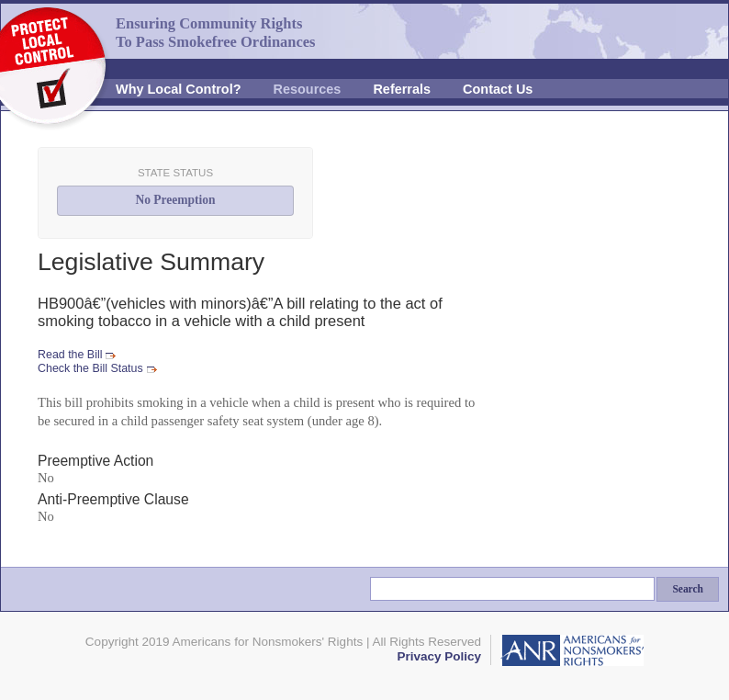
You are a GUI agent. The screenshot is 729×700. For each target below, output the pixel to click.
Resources (308, 89)
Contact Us (498, 89)
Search (688, 589)
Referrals (402, 89)
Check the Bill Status (90, 368)
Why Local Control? (179, 89)
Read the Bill (70, 355)
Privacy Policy (439, 656)
